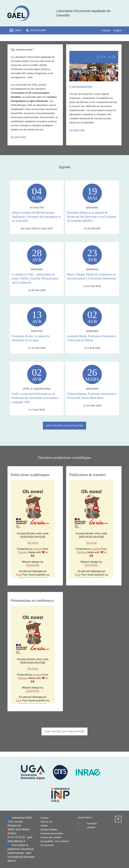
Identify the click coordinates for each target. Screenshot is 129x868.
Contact (44, 818)
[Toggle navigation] (15, 30)
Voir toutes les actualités (64, 426)
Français (106, 30)
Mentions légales (49, 830)
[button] (36, 30)
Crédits (44, 826)
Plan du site (47, 822)
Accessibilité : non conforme (55, 841)
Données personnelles (52, 833)
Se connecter (47, 845)
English (118, 30)
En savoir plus (18, 137)
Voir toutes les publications (65, 731)
